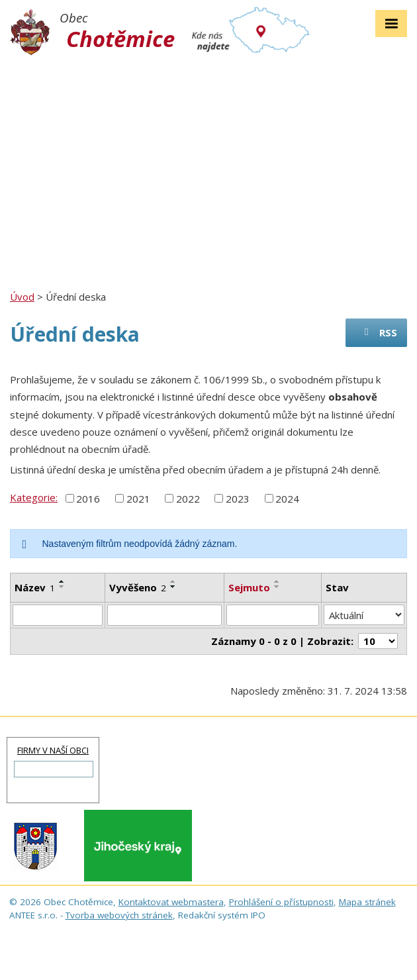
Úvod (22, 297)
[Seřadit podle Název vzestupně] (62, 581)
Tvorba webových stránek (119, 915)
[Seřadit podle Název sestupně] (62, 587)
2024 (287, 498)
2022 (188, 498)
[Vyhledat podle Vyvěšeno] (164, 615)
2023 (238, 498)
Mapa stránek (367, 902)
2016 (88, 498)
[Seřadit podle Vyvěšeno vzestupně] (173, 581)
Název (35, 587)
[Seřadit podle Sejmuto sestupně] (277, 587)
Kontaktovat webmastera (171, 902)
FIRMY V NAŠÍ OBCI (53, 750)
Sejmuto (249, 587)
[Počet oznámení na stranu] (378, 641)
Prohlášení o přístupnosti (281, 902)
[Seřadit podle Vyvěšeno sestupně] (173, 587)
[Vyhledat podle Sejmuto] (272, 615)
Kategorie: (34, 497)
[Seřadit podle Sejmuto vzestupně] (277, 581)
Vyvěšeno (138, 587)
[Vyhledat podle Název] (58, 615)
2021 (138, 498)
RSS (379, 332)
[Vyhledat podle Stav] (364, 615)
